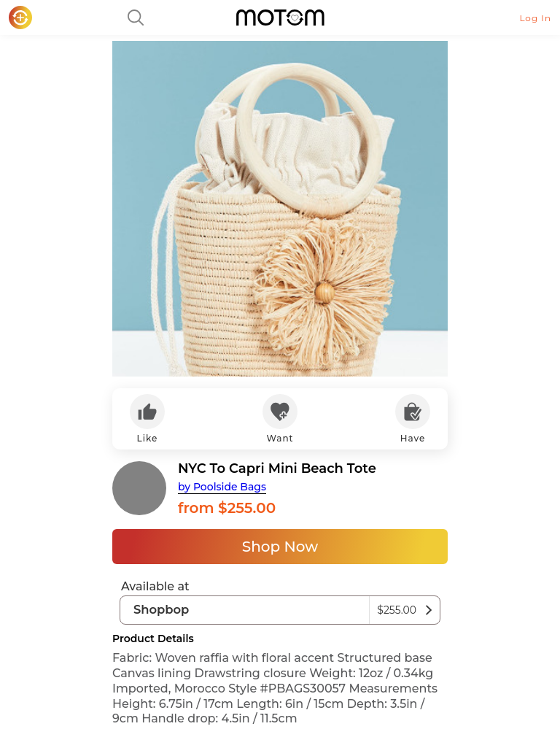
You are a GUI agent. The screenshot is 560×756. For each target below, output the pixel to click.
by (222, 487)
